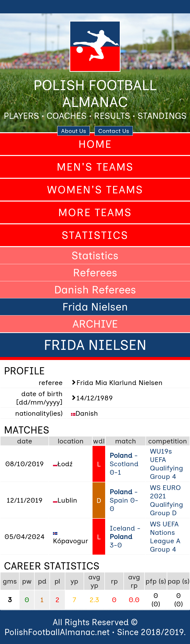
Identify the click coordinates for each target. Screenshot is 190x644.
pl (57, 581)
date (25, 441)
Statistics (95, 235)
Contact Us (114, 131)
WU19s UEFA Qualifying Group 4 (166, 464)
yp (74, 581)
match (126, 441)
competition (168, 441)
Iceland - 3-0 (125, 537)
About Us (74, 131)
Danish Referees (95, 290)
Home (95, 144)
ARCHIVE (95, 324)
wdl (99, 441)
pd (42, 581)
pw (27, 581)
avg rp (134, 581)
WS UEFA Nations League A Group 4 (165, 537)
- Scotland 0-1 (124, 464)
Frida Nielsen (95, 307)
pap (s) (178, 581)
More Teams (95, 212)
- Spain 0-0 (124, 500)
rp (114, 581)
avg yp (94, 581)
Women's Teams (95, 190)
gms (10, 581)
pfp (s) (156, 581)
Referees (95, 273)
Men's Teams (95, 167)
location (71, 441)
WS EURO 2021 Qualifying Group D (166, 500)
